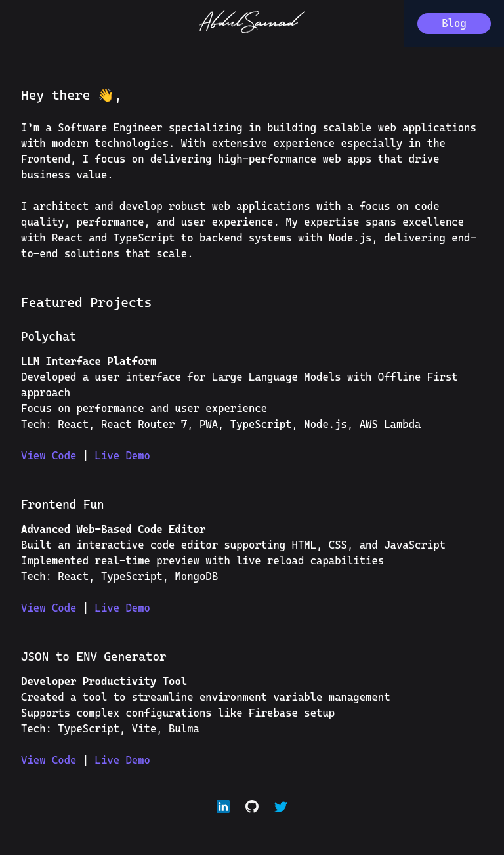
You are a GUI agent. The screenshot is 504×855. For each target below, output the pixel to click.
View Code (52, 456)
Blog (454, 23)
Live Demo (123, 456)
